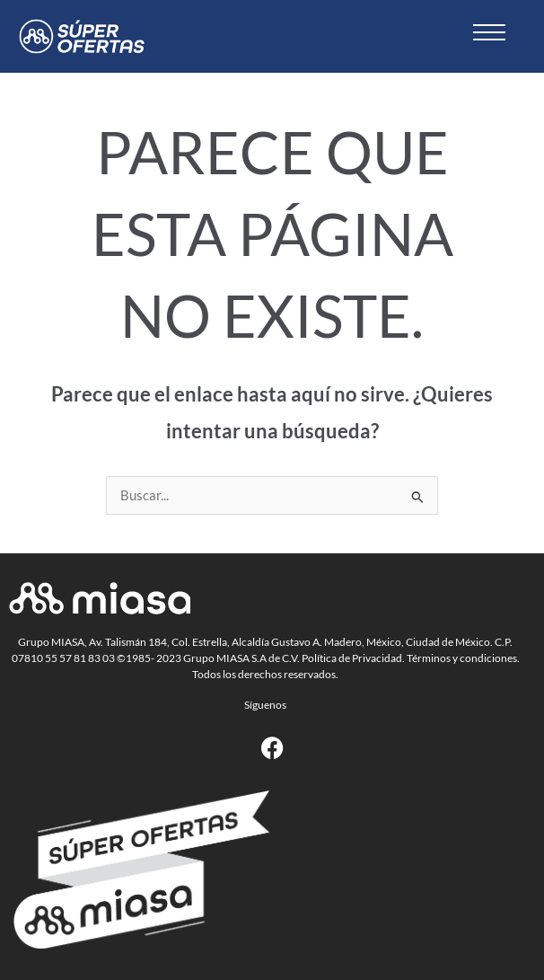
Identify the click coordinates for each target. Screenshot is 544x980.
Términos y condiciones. (463, 658)
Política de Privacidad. (353, 658)
